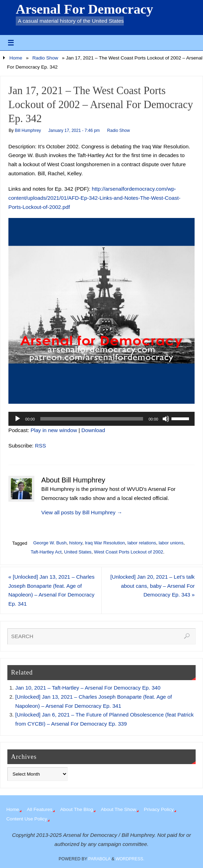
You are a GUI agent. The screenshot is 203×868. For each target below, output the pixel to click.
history (76, 543)
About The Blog (76, 809)
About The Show (118, 809)
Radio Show (45, 58)
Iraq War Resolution (105, 543)
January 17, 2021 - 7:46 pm (74, 130)
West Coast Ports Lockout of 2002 (128, 552)
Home (16, 58)
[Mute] (166, 419)
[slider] (92, 419)
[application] (101, 419)
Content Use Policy (27, 819)
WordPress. (130, 859)
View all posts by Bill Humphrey (82, 512)
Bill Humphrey (28, 130)
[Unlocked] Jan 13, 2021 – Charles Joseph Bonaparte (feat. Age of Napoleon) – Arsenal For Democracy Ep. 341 (52, 590)
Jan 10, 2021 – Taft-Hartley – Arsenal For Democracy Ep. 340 (88, 688)
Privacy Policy (159, 809)
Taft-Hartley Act (46, 552)
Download (93, 430)
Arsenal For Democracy (84, 9)
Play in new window (54, 430)
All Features (39, 809)
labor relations (142, 543)
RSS (40, 446)
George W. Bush (50, 543)
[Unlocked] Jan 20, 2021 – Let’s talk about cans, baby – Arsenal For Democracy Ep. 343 (153, 586)
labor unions (171, 543)
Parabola (99, 859)
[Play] (18, 419)
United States (78, 552)
